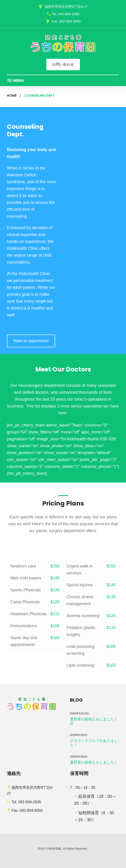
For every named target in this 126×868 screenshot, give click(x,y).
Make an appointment (31, 341)
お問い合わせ (63, 64)
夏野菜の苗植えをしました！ (94, 762)
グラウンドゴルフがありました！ (94, 743)
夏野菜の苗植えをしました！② (94, 721)
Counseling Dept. (25, 130)
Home (12, 96)
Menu (15, 81)
